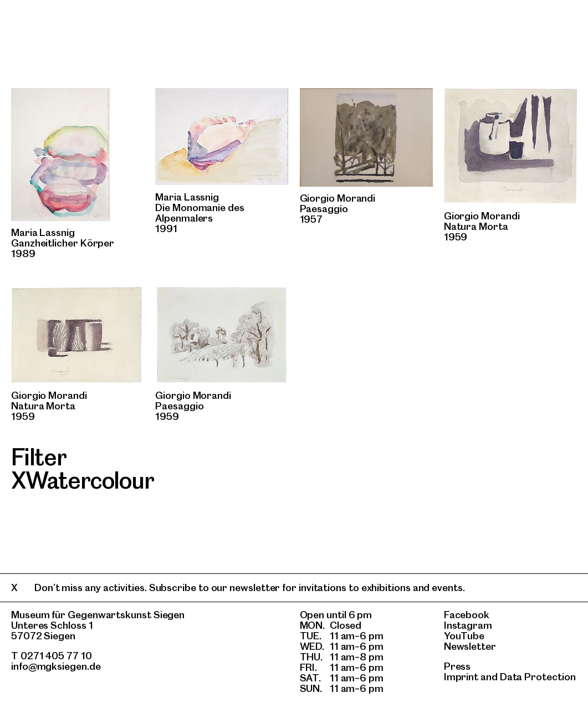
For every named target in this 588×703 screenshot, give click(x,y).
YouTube (464, 636)
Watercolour (90, 480)
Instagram (468, 625)
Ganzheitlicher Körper (63, 243)
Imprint (461, 677)
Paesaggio (324, 209)
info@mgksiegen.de (56, 666)
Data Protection (538, 677)
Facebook (467, 615)
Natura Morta (476, 226)
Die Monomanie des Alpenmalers (200, 213)
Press (457, 666)
